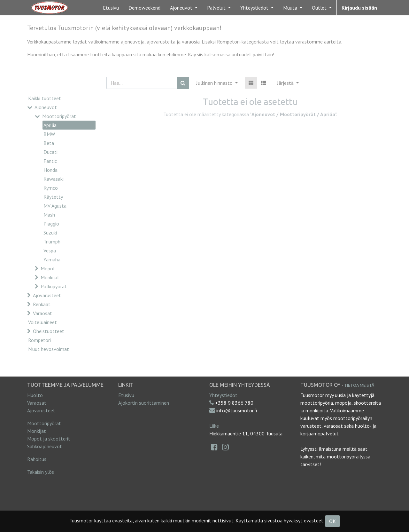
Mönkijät (50, 277)
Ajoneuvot (46, 107)
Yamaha (52, 259)
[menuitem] (111, 8)
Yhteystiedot (223, 395)
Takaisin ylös (41, 472)
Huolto (35, 395)
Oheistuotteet (49, 331)
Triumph (52, 242)
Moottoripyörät (59, 116)
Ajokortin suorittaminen (144, 403)
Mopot (48, 268)
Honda (50, 170)
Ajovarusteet (47, 295)
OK (332, 521)
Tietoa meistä (359, 385)
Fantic (50, 161)
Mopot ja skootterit (49, 439)
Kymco (51, 188)
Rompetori (39, 340)
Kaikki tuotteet (45, 98)
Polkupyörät (54, 286)
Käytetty (53, 197)
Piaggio (51, 224)
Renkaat (42, 304)
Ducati (50, 152)
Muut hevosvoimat (49, 349)
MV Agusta (55, 206)
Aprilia (50, 125)
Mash (49, 215)
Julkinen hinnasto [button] (215, 83)
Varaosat (42, 313)
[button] (288, 83)
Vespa (50, 250)
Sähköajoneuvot (45, 446)
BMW (49, 134)
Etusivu (126, 395)
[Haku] (183, 83)
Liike (214, 426)
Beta (49, 143)
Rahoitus (37, 459)
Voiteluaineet (42, 322)
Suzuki (50, 233)
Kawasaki (54, 179)
